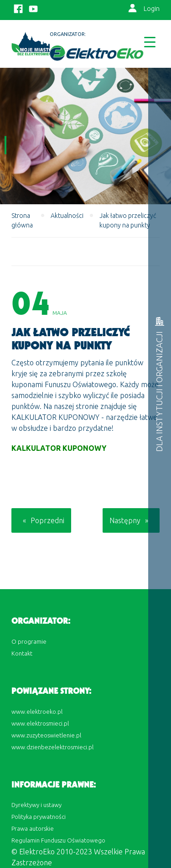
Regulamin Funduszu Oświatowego (58, 840)
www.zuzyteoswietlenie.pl (46, 735)
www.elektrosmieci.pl (40, 723)
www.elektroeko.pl (37, 712)
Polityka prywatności (39, 817)
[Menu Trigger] (150, 42)
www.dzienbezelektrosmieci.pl (52, 747)
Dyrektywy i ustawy (36, 805)
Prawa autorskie (33, 828)
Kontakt (22, 653)
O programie (29, 641)
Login (152, 9)
